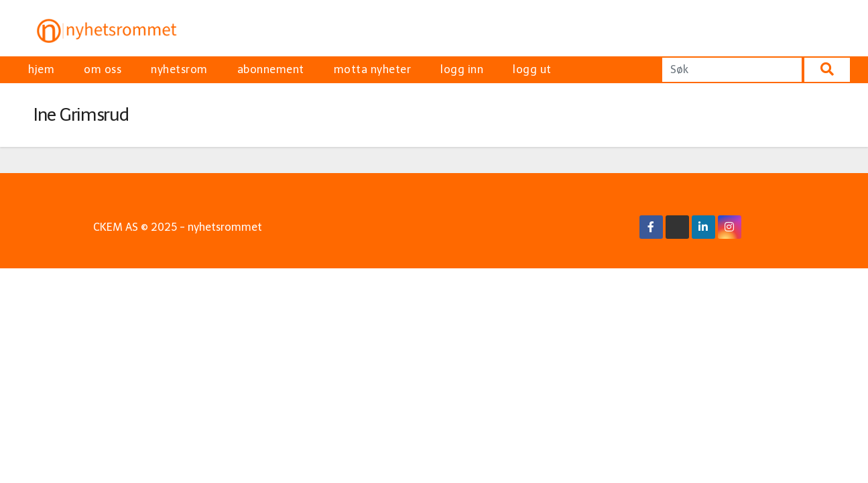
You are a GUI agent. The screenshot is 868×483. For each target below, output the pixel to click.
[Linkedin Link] (703, 227)
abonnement (271, 69)
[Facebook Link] (651, 227)
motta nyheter (373, 69)
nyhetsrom (179, 69)
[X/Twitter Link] (677, 227)
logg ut (532, 69)
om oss (103, 69)
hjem (41, 69)
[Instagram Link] (729, 227)
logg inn (462, 69)
